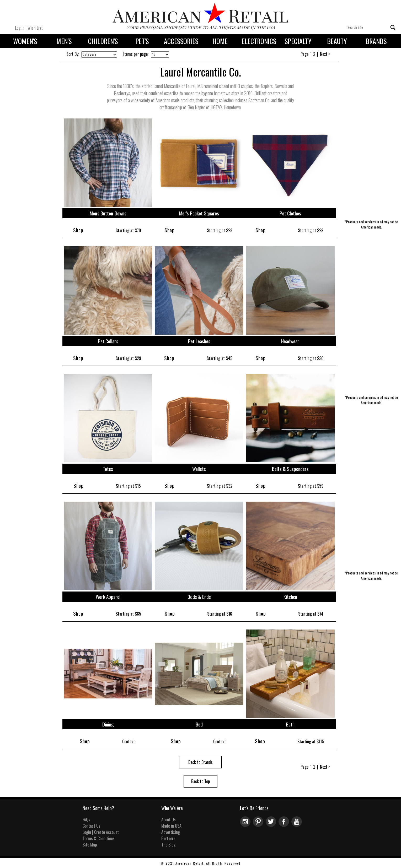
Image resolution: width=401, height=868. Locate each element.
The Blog (168, 845)
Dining (108, 724)
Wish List (35, 28)
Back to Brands (200, 762)
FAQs (86, 820)
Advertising (171, 832)
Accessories (181, 41)
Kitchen (290, 597)
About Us (169, 820)
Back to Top (200, 781)
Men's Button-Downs (108, 213)
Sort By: (73, 54)
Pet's (142, 41)
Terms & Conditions (99, 838)
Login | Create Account (101, 832)
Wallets (199, 469)
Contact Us (92, 826)
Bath (290, 724)
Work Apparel (108, 597)
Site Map (90, 845)
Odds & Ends (199, 597)
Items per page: (136, 54)
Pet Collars (108, 341)
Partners (168, 838)
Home (220, 41)
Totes (108, 469)
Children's (103, 41)
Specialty (298, 41)
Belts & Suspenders (290, 469)
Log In (20, 28)
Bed (199, 724)
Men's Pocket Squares (199, 213)
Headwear (290, 341)
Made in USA (171, 826)
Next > (325, 54)
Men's (64, 41)
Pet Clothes (290, 213)
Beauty (337, 41)
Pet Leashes (199, 341)
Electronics (259, 41)
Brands (376, 41)
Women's (25, 41)
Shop (78, 230)
